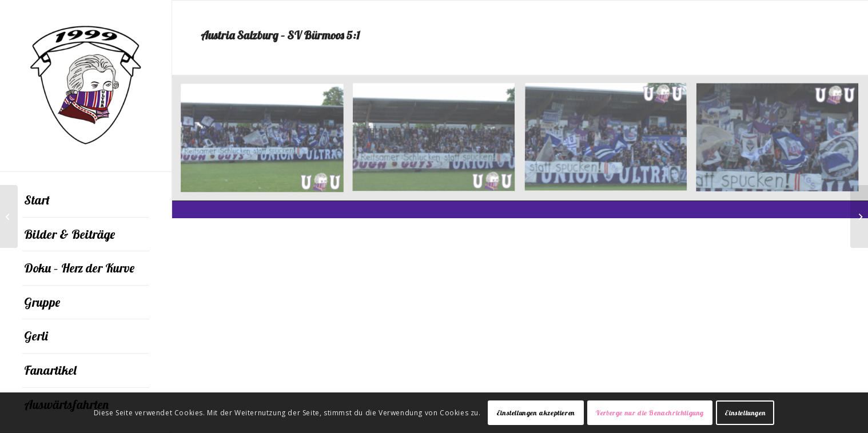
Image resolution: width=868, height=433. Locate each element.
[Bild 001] (438, 143)
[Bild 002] (610, 143)
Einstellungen (745, 413)
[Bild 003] (782, 143)
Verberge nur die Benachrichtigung (650, 413)
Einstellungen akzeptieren (536, 413)
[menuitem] (86, 201)
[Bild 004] (266, 143)
